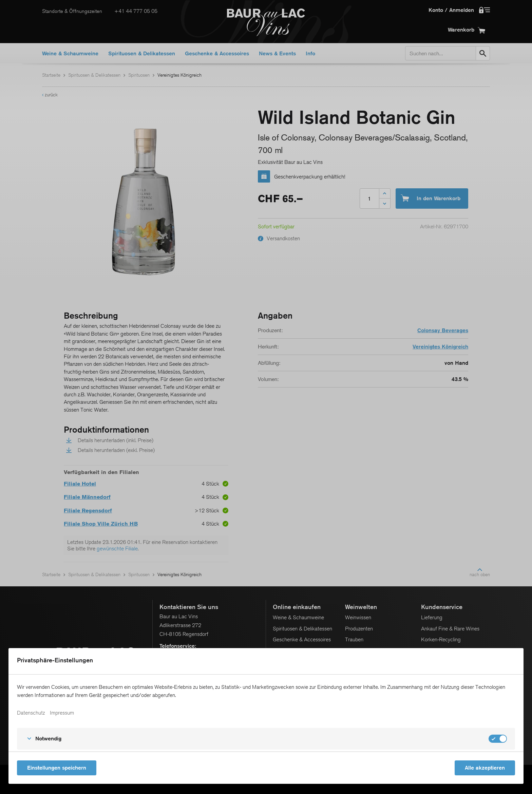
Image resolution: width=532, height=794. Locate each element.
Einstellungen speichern (57, 768)
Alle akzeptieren (485, 768)
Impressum (62, 713)
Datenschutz (31, 713)
